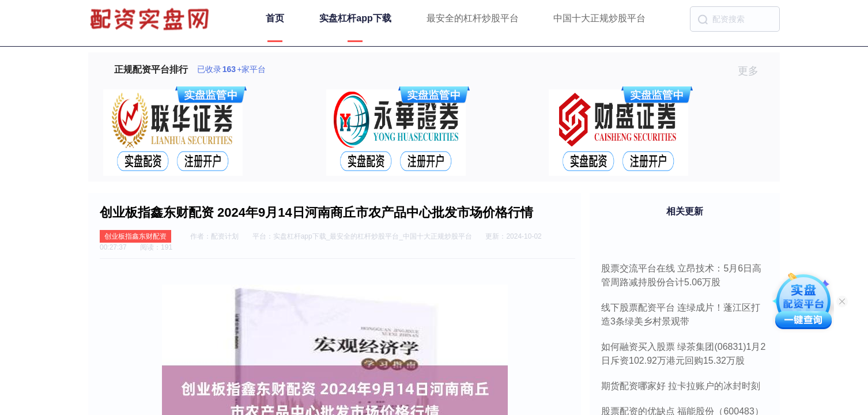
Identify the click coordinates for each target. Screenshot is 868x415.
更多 (753, 71)
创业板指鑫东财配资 (135, 236)
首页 (275, 18)
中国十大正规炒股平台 (599, 18)
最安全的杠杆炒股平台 (473, 18)
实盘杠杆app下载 (355, 18)
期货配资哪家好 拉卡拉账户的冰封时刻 (681, 386)
